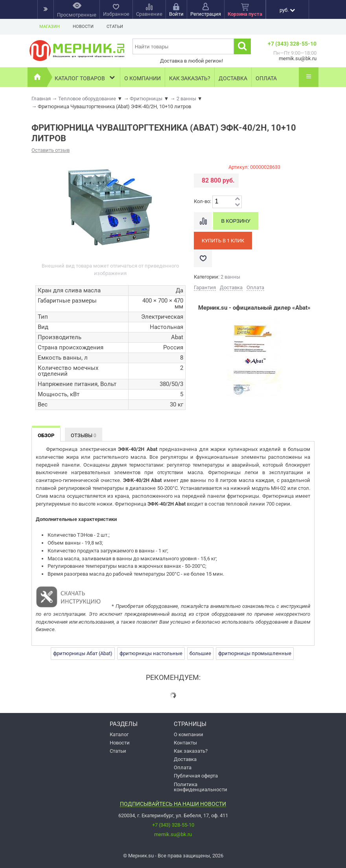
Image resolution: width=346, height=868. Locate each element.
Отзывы (84, 435)
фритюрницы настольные (151, 653)
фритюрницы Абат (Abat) (83, 653)
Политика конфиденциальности (201, 787)
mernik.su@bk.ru (173, 834)
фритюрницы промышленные (255, 653)
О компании (143, 78)
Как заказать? (190, 78)
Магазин (50, 27)
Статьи (115, 27)
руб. (287, 10)
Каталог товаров (86, 77)
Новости (83, 27)
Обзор (46, 435)
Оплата (266, 78)
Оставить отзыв (51, 150)
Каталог (119, 734)
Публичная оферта (196, 776)
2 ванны (230, 277)
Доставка (233, 78)
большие (200, 653)
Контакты (185, 743)
